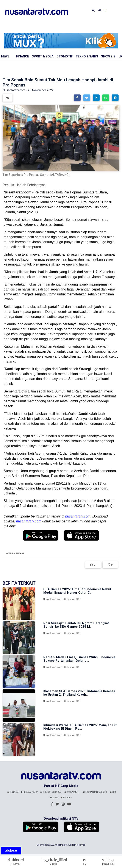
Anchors (66, 798)
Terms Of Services (51, 792)
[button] (77, 98)
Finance (23, 56)
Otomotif (65, 56)
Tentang (13, 792)
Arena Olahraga (15, 553)
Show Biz (108, 56)
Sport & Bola (43, 56)
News (5, 56)
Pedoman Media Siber (95, 792)
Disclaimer (71, 792)
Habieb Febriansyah (30, 185)
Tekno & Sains (87, 56)
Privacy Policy (29, 792)
